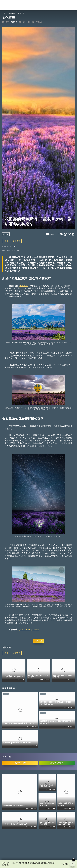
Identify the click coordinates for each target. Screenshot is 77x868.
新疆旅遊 (16, 241)
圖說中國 (21, 13)
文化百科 (22, 22)
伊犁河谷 (24, 286)
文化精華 (12, 13)
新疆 (7, 241)
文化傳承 (6, 22)
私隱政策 (51, 863)
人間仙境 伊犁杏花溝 (29, 630)
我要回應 (38, 641)
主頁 (4, 13)
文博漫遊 (39, 22)
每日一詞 (31, 22)
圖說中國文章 (9, 688)
